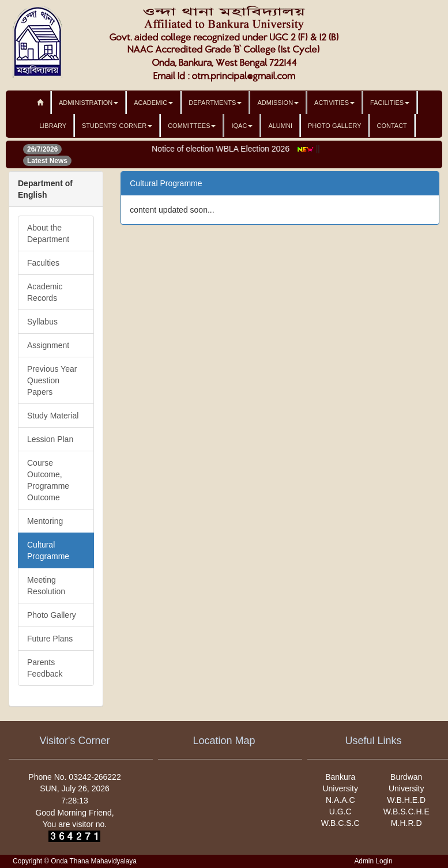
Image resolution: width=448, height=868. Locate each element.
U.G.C (340, 812)
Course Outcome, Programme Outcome (48, 480)
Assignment (48, 345)
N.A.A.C (340, 800)
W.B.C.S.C (340, 823)
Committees (192, 126)
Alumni (280, 126)
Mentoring (45, 521)
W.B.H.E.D (406, 800)
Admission (278, 103)
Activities (334, 103)
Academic (153, 103)
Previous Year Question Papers (52, 380)
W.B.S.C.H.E (406, 812)
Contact (391, 126)
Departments (215, 103)
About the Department (48, 233)
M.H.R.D (406, 823)
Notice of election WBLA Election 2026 (225, 149)
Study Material (53, 416)
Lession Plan (50, 439)
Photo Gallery (335, 126)
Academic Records (45, 292)
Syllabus (42, 322)
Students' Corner (117, 126)
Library (53, 126)
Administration (89, 103)
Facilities (390, 103)
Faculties (43, 263)
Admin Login (373, 861)
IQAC (242, 126)
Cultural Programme (48, 550)
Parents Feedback (45, 668)
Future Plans (50, 639)
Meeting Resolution (46, 586)
